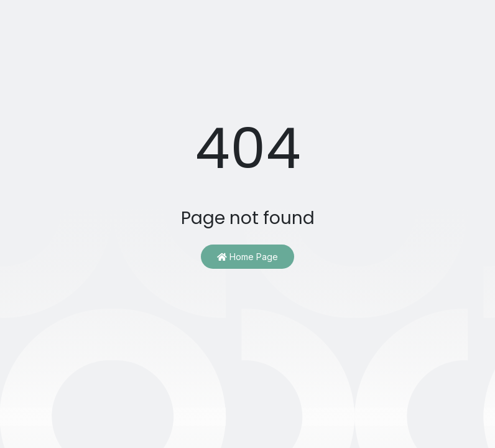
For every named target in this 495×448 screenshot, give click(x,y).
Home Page (247, 257)
